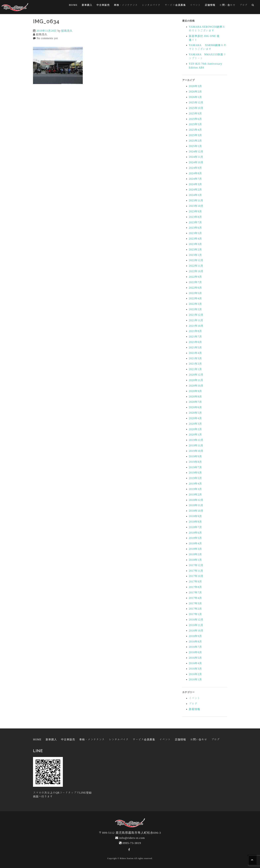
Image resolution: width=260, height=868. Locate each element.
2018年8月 (195, 522)
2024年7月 (195, 179)
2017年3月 (195, 603)
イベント (195, 5)
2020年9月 (195, 391)
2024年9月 (195, 168)
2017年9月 (195, 581)
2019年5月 (195, 478)
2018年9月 (195, 516)
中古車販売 (103, 5)
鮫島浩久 (67, 31)
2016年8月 (195, 641)
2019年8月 (195, 462)
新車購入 (87, 5)
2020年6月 (195, 407)
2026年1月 (195, 97)
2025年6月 (195, 119)
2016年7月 (195, 647)
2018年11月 (196, 505)
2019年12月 (196, 440)
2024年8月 (195, 173)
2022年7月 (195, 282)
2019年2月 (195, 494)
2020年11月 (196, 380)
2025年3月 (195, 135)
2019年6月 (195, 473)
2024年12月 (196, 151)
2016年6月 (195, 652)
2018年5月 (195, 538)
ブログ (244, 5)
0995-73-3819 (132, 843)
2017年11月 (196, 571)
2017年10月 (196, 576)
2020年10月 (196, 386)
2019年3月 (195, 489)
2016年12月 (196, 620)
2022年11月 (196, 266)
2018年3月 (195, 549)
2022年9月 (195, 277)
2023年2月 (195, 249)
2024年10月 (196, 162)
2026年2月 (195, 91)
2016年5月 (195, 658)
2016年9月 (195, 636)
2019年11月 (196, 445)
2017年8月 (195, 587)
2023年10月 (196, 206)
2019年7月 (195, 467)
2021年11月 (196, 320)
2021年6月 (195, 342)
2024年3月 (195, 184)
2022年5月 (195, 293)
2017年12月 (196, 565)
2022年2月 (195, 309)
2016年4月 (195, 663)
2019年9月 (195, 456)
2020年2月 (195, 429)
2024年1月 (195, 195)
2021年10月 (196, 326)
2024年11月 (196, 157)
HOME (73, 5)
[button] (253, 6)
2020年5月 (195, 413)
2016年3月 (195, 669)
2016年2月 (195, 674)
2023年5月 (195, 233)
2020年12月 (196, 375)
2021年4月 (195, 353)
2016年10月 (196, 630)
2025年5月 (195, 124)
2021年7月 (195, 336)
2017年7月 (195, 592)
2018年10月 (196, 511)
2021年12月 (196, 315)
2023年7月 (195, 222)
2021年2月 (195, 364)
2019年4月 (195, 483)
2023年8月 (195, 217)
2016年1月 (195, 679)
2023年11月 (196, 200)
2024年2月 (195, 189)
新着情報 (195, 709)
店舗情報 (210, 5)
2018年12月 (196, 500)
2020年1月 (195, 434)
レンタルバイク (151, 5)
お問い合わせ (227, 5)
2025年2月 (195, 141)
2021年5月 (195, 347)
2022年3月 (195, 304)
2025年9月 (195, 113)
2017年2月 (195, 609)
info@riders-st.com (132, 838)
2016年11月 (196, 625)
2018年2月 (195, 554)
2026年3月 (195, 86)
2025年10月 (196, 108)
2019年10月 (196, 451)
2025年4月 (195, 130)
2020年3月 (195, 424)
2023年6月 (195, 228)
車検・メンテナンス (126, 5)
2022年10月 (196, 271)
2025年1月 (195, 146)
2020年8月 (195, 396)
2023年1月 (195, 255)
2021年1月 (195, 369)
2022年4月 (195, 298)
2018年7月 (195, 527)
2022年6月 (195, 288)
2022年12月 (196, 260)
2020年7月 (195, 402)
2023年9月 (195, 211)
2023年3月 (195, 244)
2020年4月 (195, 418)
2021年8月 (195, 331)
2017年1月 (195, 614)
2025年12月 (196, 102)
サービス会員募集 (175, 5)
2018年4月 (195, 543)
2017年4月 (195, 598)
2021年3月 (195, 358)
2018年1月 (195, 560)
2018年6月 (195, 533)
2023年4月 (195, 239)
